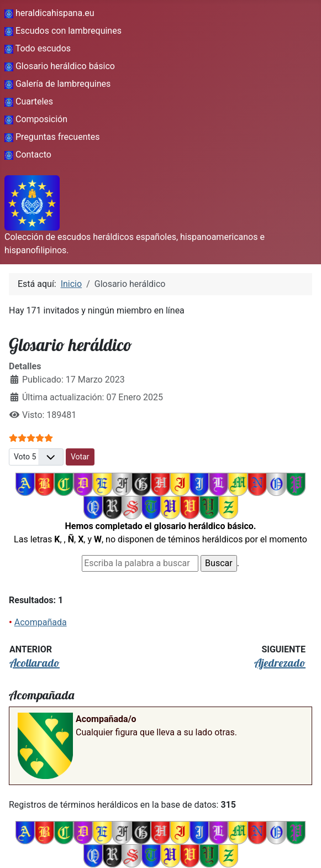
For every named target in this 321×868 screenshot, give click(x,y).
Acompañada (41, 622)
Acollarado (35, 663)
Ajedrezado (280, 663)
